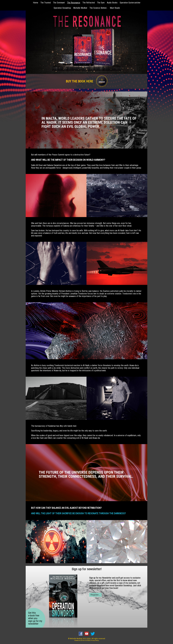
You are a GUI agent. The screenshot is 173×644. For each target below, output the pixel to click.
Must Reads (115, 8)
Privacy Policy (95, 640)
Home (36, 3)
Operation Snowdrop (62, 8)
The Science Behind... (99, 8)
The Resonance (74, 3)
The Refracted (89, 3)
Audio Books (112, 3)
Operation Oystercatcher (130, 3)
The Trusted (46, 3)
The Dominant (59, 3)
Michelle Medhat (80, 8)
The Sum (101, 3)
